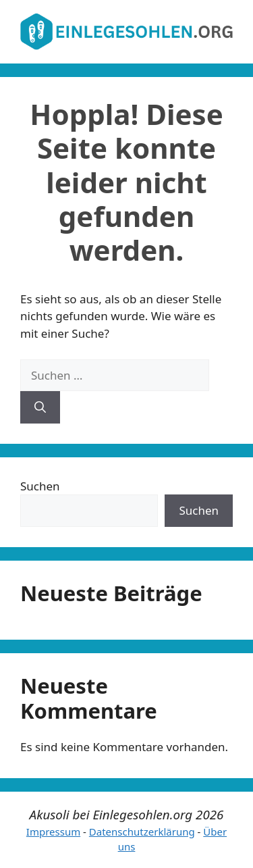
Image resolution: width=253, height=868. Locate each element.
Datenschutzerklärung (142, 832)
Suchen (40, 486)
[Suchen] (40, 407)
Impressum (53, 832)
